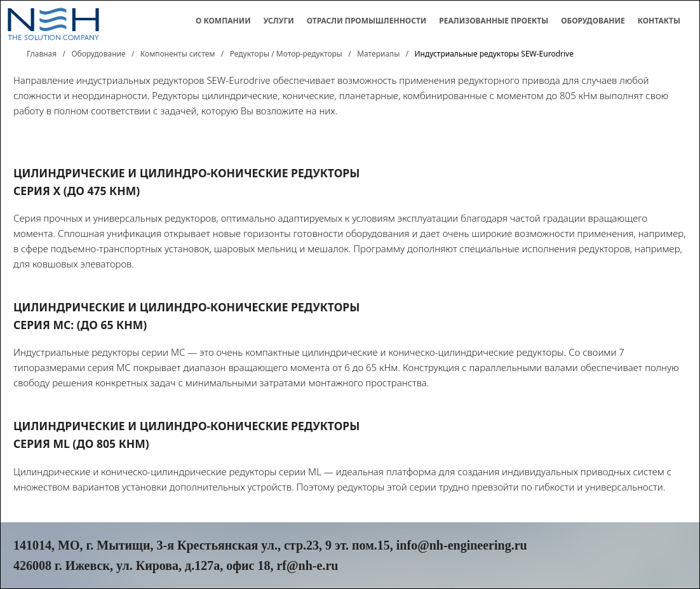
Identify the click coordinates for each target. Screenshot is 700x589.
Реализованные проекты (494, 21)
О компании (223, 21)
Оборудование (593, 21)
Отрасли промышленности (367, 21)
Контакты (659, 21)
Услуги (279, 21)
